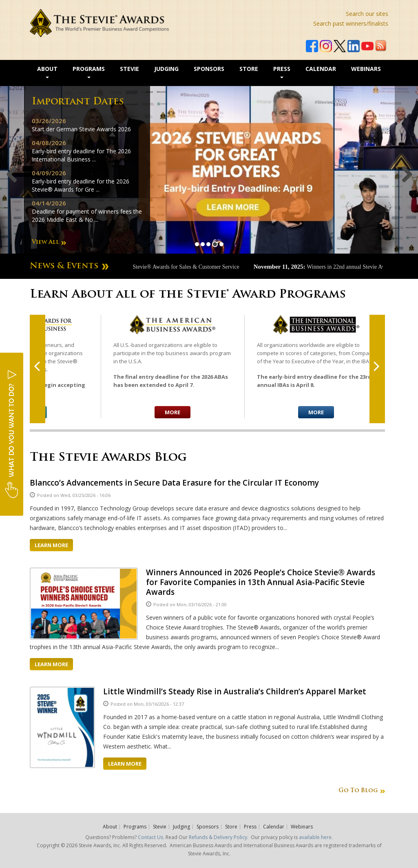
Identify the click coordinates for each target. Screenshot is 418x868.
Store (249, 69)
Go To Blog (358, 791)
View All (45, 242)
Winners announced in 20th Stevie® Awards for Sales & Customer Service (166, 267)
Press (282, 72)
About (47, 72)
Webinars (366, 69)
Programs (89, 72)
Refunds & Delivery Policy (218, 837)
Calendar (321, 69)
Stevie (129, 69)
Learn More (51, 545)
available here (315, 837)
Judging (166, 69)
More (173, 412)
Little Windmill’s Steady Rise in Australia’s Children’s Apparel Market (235, 691)
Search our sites (367, 14)
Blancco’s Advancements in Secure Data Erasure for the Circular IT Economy (174, 483)
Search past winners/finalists (351, 23)
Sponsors (209, 69)
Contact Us (150, 837)
